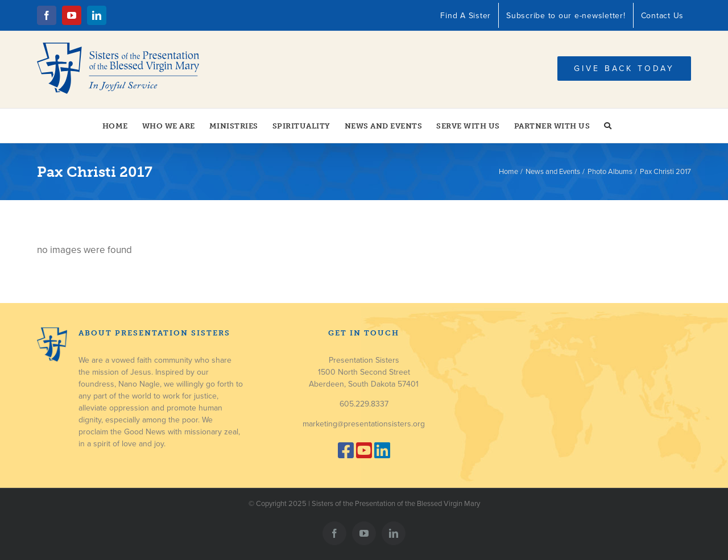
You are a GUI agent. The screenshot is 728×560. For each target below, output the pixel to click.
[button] (608, 126)
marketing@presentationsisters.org (364, 424)
